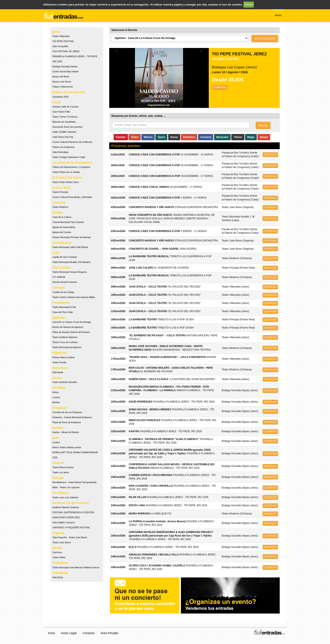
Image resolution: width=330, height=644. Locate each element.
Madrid (58, 463)
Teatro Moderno (60, 207)
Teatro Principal (60, 192)
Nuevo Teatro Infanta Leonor (67, 447)
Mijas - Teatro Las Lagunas (66, 487)
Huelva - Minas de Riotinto (66, 432)
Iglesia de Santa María (64, 227)
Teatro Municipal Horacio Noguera (70, 272)
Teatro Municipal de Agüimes (67, 347)
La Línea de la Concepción (72, 162)
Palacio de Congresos (64, 147)
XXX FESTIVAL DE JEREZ (66, 51)
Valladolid (60, 573)
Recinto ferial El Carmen (65, 282)
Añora (55, 392)
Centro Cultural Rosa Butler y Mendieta (72, 197)
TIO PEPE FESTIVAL (63, 41)
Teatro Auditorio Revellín (65, 382)
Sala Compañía (60, 46)
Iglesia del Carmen (62, 232)
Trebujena (60, 563)
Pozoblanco (61, 302)
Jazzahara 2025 (61, 97)
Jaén (56, 437)
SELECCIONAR (265, 38)
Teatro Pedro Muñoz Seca (66, 182)
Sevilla (57, 548)
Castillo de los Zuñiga (63, 292)
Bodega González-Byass (65, 66)
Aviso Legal (69, 633)
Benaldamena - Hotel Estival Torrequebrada (74, 482)
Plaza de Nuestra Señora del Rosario (71, 332)
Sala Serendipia (60, 152)
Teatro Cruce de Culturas (65, 342)
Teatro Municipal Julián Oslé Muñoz (70, 247)
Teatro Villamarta (61, 36)
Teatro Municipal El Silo (64, 307)
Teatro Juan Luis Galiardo (65, 497)
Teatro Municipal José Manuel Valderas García (76, 567)
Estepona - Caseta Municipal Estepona (72, 417)
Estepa (58, 212)
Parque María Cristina (63, 357)
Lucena (56, 397)
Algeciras (59, 352)
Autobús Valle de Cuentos (65, 107)
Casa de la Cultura (62, 217)
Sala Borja (58, 577)
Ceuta (57, 378)
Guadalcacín (62, 242)
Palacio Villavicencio (63, 87)
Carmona (57, 552)
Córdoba (59, 387)
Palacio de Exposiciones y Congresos (71, 167)
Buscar (263, 125)
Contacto (89, 633)
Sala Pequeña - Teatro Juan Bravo (70, 537)
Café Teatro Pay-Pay (63, 137)
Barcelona (60, 368)
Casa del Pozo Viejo (63, 312)
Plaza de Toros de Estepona (67, 422)
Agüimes (59, 317)
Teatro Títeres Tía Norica (65, 117)
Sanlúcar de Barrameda (71, 503)
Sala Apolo (58, 372)
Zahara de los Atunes (69, 92)
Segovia (58, 533)
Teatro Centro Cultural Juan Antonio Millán (74, 297)
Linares (56, 442)
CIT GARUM (59, 277)
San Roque (61, 493)
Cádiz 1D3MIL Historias (64, 132)
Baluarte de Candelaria (64, 122)
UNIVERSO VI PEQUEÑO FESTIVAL (71, 527)
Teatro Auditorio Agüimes (65, 337)
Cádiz (57, 102)
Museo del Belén (61, 77)
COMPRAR (220, 87)
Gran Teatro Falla (61, 112)
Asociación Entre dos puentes (67, 127)
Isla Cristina (62, 267)
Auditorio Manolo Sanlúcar (66, 507)
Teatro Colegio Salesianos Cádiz (69, 157)
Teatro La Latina (61, 472)
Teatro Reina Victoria (63, 467)
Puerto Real (61, 187)
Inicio (51, 633)
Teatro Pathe (59, 557)
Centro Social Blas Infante (66, 72)
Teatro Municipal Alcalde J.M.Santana (71, 262)
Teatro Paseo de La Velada (66, 172)
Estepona (60, 408)
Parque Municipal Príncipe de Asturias (72, 237)
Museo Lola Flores (62, 82)
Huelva (58, 428)
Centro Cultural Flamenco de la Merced (72, 142)
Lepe (56, 252)
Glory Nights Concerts (64, 522)
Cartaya (59, 287)
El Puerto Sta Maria (67, 177)
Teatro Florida (59, 362)
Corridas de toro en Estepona (67, 412)
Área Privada (109, 633)
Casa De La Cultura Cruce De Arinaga (72, 322)
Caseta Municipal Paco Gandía (68, 222)
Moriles (56, 402)
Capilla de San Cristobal (65, 257)
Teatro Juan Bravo (62, 542)
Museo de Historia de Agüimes (68, 327)
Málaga (58, 478)
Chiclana (59, 202)
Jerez (56, 32)
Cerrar (249, 4)
